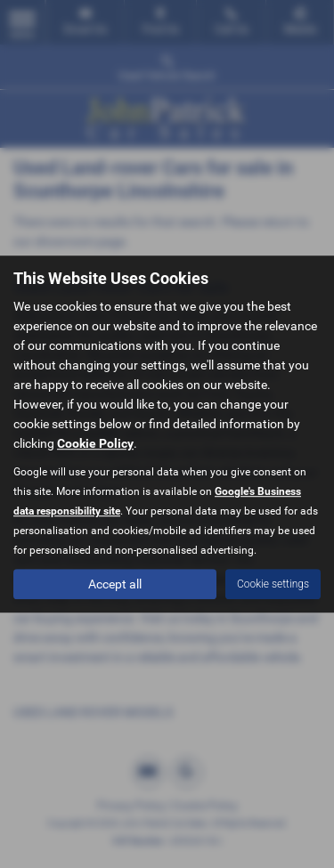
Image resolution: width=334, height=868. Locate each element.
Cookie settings (273, 584)
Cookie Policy (95, 443)
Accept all (115, 584)
